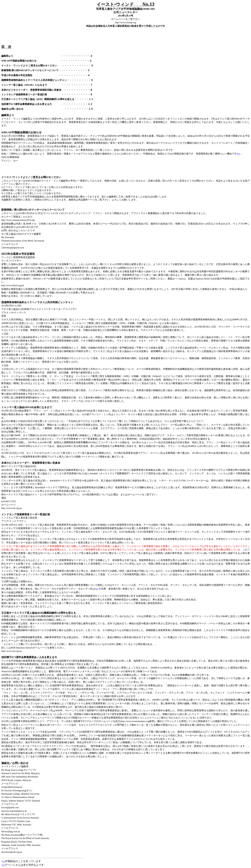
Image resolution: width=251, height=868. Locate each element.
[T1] (238, 154)
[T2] (97, 589)
